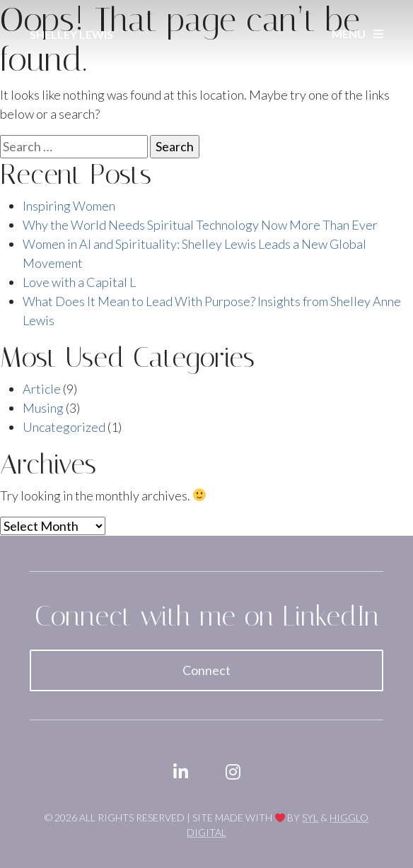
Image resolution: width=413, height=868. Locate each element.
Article (42, 389)
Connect (206, 670)
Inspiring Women (69, 206)
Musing (43, 408)
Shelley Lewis (71, 34)
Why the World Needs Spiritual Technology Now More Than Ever (200, 225)
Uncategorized (64, 427)
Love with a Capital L (79, 282)
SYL (310, 817)
